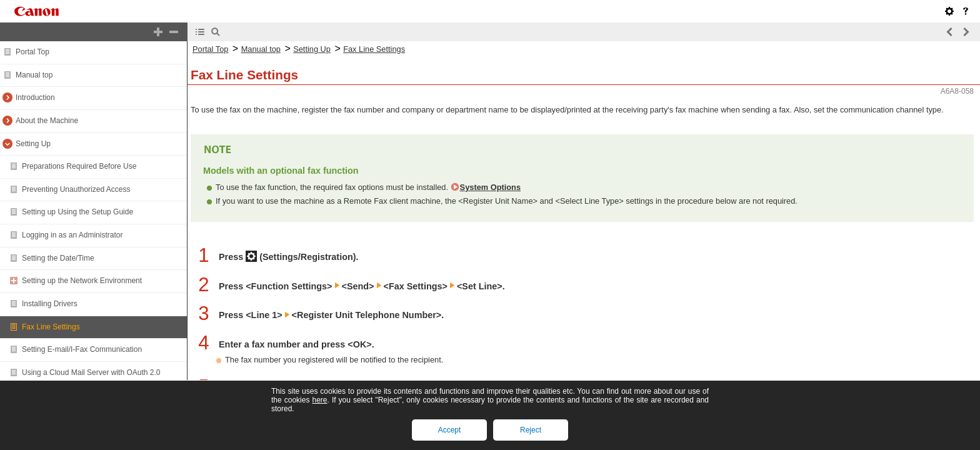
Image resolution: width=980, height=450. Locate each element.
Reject (531, 430)
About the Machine (47, 121)
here (319, 400)
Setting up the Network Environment (82, 281)
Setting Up (33, 144)
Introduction (35, 97)
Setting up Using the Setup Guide (77, 212)
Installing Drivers (50, 304)
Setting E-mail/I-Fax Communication (82, 349)
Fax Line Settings (51, 327)
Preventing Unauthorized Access (76, 189)
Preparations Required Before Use (79, 166)
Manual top (34, 75)
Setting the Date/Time (58, 258)
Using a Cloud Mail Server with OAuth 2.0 (91, 372)
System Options (490, 187)
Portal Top (32, 52)
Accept (450, 430)
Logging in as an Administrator (72, 235)
